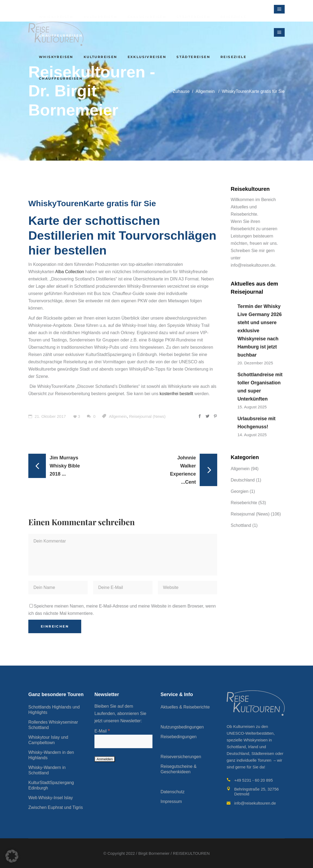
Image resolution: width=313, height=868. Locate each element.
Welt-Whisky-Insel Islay (51, 798)
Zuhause (181, 91)
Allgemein (205, 91)
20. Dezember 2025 (255, 363)
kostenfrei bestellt (177, 394)
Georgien (240, 491)
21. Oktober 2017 (47, 416)
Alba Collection (70, 272)
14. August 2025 (252, 435)
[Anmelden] (105, 759)
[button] (12, 856)
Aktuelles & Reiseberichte (185, 707)
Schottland (241, 525)
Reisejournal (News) (147, 416)
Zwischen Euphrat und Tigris (56, 807)
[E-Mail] (123, 741)
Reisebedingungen (178, 737)
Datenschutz (173, 792)
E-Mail (102, 731)
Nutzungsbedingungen (182, 727)
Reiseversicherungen (181, 757)
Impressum (171, 801)
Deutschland (243, 480)
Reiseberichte (244, 503)
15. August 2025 (252, 407)
